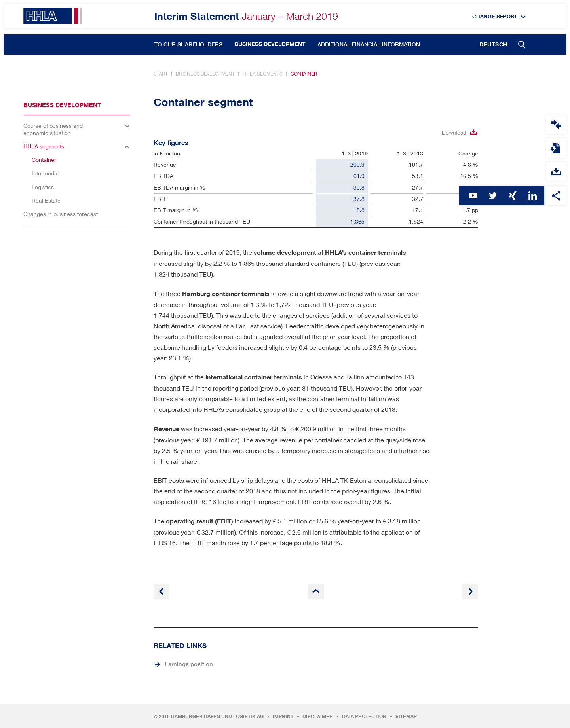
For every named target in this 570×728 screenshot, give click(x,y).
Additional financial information (369, 44)
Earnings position (189, 664)
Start (161, 74)
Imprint (283, 717)
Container (304, 74)
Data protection (364, 717)
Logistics (43, 187)
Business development (270, 44)
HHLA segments (263, 74)
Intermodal (45, 173)
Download (454, 132)
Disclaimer (318, 717)
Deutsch (493, 44)
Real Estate (46, 200)
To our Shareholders (188, 44)
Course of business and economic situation (53, 129)
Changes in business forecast (61, 214)
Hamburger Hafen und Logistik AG (217, 717)
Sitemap (406, 717)
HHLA (53, 16)
